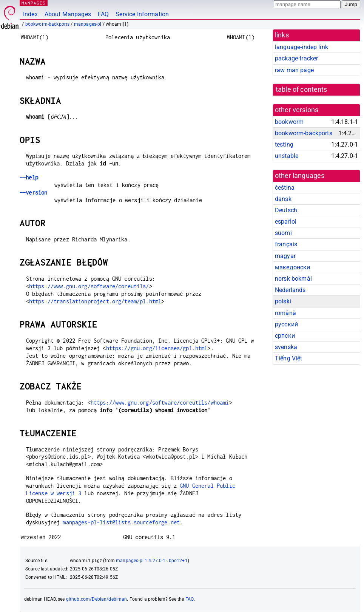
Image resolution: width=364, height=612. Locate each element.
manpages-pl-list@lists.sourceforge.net (121, 522)
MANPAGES (34, 3)
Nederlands (290, 290)
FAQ (103, 14)
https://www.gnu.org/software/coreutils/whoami (160, 403)
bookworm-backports (48, 24)
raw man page (294, 70)
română (285, 313)
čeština (285, 188)
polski (283, 301)
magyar (285, 256)
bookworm (289, 122)
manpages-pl (88, 24)
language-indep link (302, 47)
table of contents (302, 90)
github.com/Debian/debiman (97, 599)
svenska (286, 347)
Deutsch (286, 210)
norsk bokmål (293, 279)
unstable (287, 156)
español (286, 222)
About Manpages (68, 14)
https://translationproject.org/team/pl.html (95, 301)
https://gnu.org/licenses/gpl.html (157, 348)
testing (284, 144)
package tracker (296, 58)
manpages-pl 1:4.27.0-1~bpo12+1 (152, 561)
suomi (283, 233)
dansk (283, 199)
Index (30, 14)
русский (286, 324)
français (286, 244)
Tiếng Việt (289, 358)
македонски (293, 267)
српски (285, 336)
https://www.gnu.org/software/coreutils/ (89, 286)
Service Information (142, 14)
